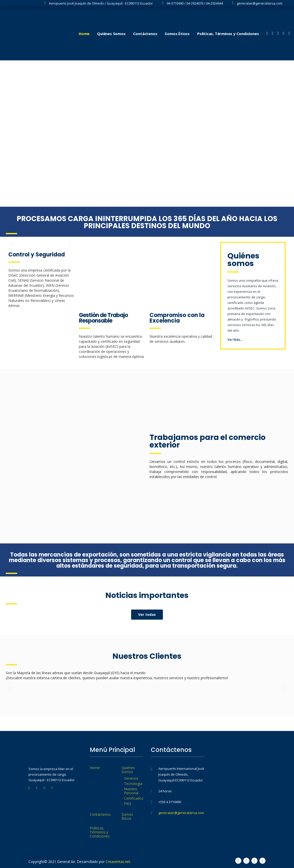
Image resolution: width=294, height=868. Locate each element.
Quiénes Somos (111, 34)
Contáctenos (145, 34)
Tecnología (133, 784)
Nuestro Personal (131, 791)
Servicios (131, 778)
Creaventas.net (118, 862)
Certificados (134, 798)
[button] (147, 615)
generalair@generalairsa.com (181, 813)
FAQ (128, 804)
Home (84, 34)
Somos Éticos (177, 34)
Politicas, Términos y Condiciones (228, 34)
